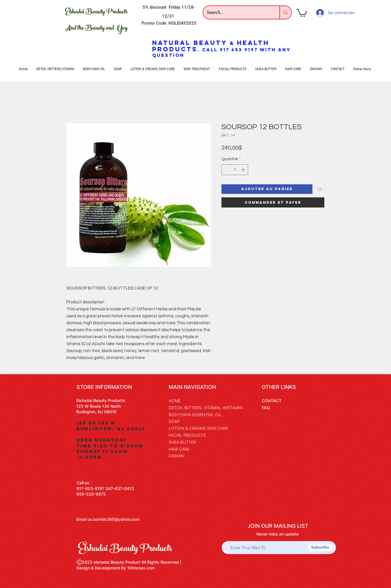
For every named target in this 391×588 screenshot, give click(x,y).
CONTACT (272, 401)
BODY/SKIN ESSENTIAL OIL (195, 415)
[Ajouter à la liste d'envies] (320, 189)
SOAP (174, 421)
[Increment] (244, 170)
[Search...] (237, 12)
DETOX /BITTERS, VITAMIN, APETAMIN (206, 408)
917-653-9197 (90, 488)
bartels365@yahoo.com (116, 519)
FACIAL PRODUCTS (187, 435)
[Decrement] (226, 170)
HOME (175, 401)
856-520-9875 (91, 494)
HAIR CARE (179, 449)
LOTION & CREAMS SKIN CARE (198, 428)
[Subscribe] (320, 547)
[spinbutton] (235, 170)
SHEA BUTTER (182, 442)
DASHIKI (177, 456)
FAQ (266, 408)
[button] (302, 12)
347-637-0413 (120, 488)
